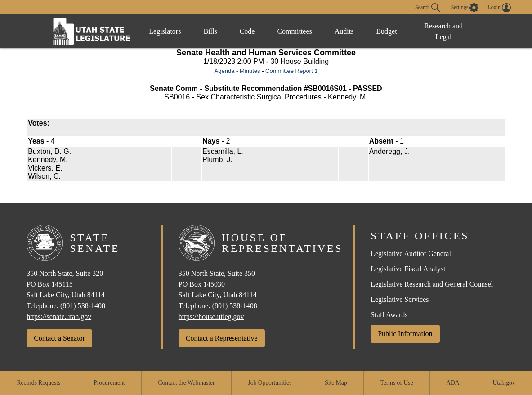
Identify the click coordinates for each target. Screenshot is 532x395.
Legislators (165, 31)
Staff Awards (389, 315)
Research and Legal (443, 31)
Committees (294, 31)
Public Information (405, 334)
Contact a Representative (222, 338)
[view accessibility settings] (465, 8)
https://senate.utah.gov (59, 316)
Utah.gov (504, 383)
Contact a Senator (59, 338)
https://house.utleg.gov (211, 316)
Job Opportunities (270, 383)
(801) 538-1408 (83, 306)
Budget (386, 31)
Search (428, 8)
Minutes (250, 71)
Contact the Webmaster (186, 383)
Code (247, 31)
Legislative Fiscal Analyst (408, 269)
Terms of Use (396, 383)
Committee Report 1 (291, 71)
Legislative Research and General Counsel (432, 284)
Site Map (336, 383)
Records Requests (38, 383)
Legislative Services (400, 299)
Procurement (109, 383)
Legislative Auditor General (411, 254)
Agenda (225, 71)
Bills (210, 31)
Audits (344, 31)
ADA (453, 383)
